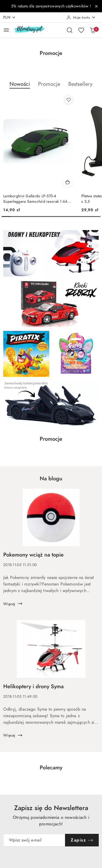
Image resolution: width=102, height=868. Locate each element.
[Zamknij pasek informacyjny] (96, 6)
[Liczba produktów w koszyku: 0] (92, 30)
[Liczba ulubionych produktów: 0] (81, 30)
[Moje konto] (81, 17)
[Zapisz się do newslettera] (34, 840)
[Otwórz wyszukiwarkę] (70, 30)
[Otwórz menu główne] (6, 30)
